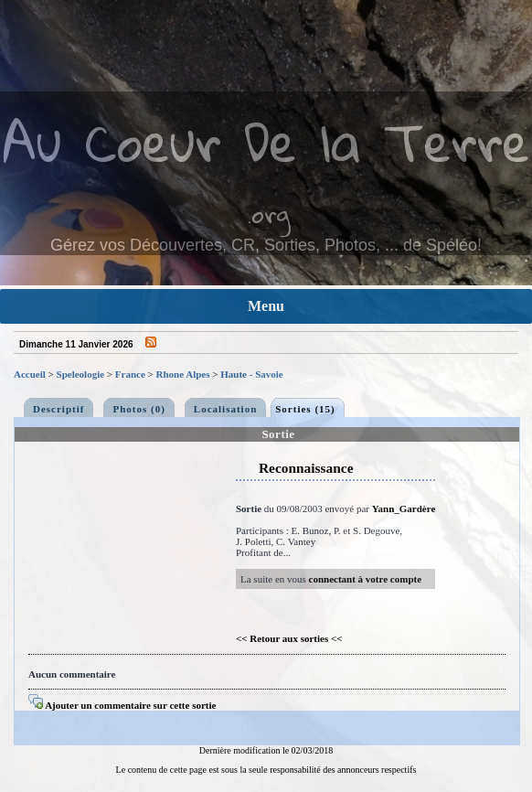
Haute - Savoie (251, 374)
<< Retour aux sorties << (289, 638)
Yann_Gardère (404, 508)
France (130, 374)
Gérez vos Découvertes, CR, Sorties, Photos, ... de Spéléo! (266, 245)
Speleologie (81, 374)
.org (269, 214)
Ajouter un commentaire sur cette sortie (122, 705)
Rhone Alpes (183, 374)
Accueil (30, 374)
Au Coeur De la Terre (266, 141)
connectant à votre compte (366, 579)
